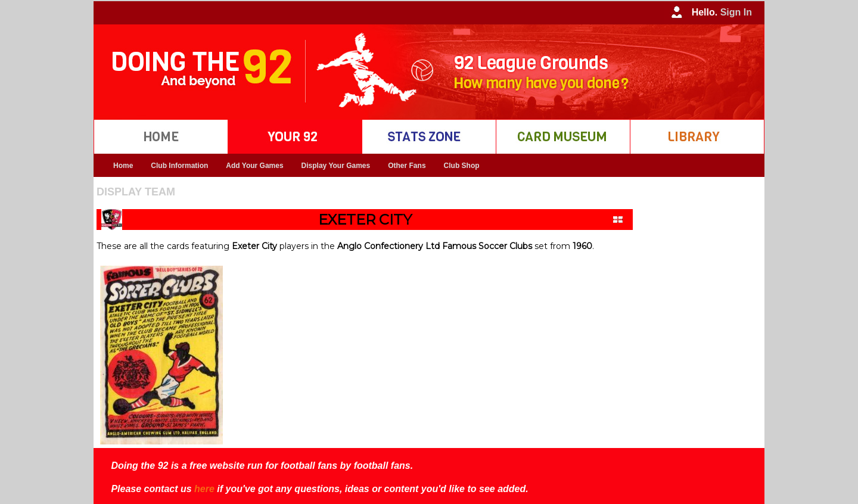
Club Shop (462, 166)
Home (123, 166)
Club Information (179, 166)
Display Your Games (336, 166)
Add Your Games (254, 166)
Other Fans (407, 166)
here (204, 489)
